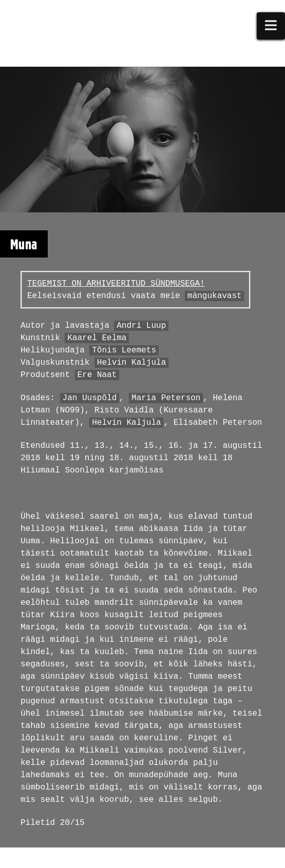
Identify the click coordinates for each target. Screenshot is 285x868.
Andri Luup (141, 326)
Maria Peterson (166, 398)
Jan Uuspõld (90, 398)
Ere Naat (97, 375)
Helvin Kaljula (131, 363)
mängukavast (215, 296)
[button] (271, 26)
